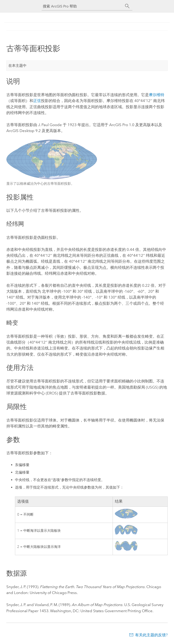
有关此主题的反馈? (151, 635)
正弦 (37, 101)
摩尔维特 (157, 95)
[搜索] (127, 6)
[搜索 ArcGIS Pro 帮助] (82, 6)
